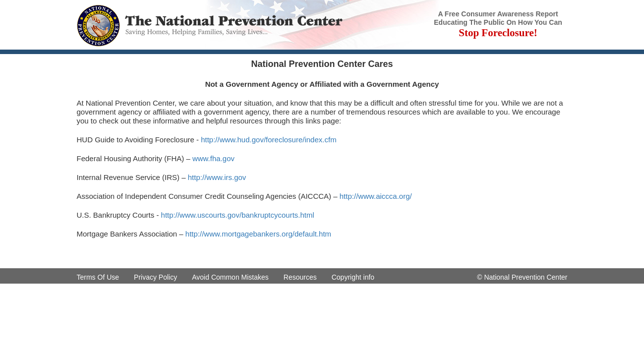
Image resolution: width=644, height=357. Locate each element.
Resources (300, 277)
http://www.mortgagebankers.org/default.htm (258, 234)
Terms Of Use (98, 277)
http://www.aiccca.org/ (376, 196)
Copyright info (353, 277)
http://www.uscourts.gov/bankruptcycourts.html (238, 215)
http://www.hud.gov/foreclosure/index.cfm (268, 140)
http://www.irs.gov (217, 177)
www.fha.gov (213, 158)
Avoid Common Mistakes (230, 277)
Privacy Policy (155, 277)
